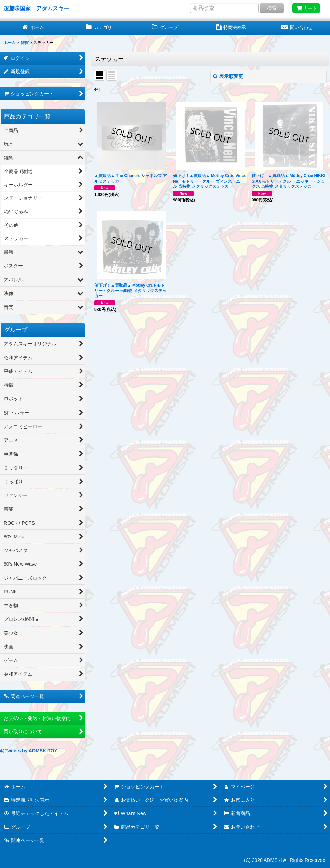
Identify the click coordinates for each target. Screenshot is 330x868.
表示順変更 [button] (228, 76)
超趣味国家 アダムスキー (36, 8)
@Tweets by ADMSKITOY (29, 751)
